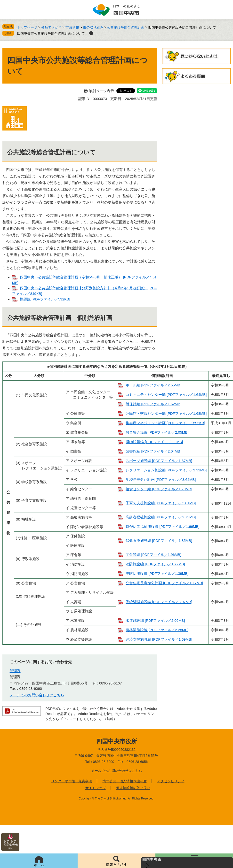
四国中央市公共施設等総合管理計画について (51, 33)
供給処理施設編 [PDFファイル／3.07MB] (159, 602)
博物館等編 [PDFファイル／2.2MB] (154, 442)
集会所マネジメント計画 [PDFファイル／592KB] (165, 423)
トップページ (27, 27)
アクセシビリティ (171, 781)
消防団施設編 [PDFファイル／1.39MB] (157, 573)
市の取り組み (93, 27)
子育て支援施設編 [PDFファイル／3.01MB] (161, 503)
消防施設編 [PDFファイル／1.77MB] (155, 564)
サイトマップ (96, 788)
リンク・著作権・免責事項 (72, 781)
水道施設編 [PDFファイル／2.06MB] (155, 620)
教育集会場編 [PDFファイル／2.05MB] (157, 432)
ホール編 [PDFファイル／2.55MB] (153, 385)
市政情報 (72, 27)
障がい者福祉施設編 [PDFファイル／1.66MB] (162, 526)
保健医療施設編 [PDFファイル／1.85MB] (159, 541)
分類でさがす (51, 27)
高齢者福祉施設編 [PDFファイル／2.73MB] (161, 517)
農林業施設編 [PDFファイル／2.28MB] (157, 630)
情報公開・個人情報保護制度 (125, 781)
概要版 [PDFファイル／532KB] (45, 299)
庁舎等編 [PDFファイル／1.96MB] (153, 555)
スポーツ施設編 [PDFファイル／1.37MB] (159, 461)
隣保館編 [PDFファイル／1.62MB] (153, 404)
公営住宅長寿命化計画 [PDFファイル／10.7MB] (164, 583)
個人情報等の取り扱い (133, 788)
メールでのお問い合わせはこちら (37, 695)
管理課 (15, 671)
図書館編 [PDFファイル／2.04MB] (153, 451)
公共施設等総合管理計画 (126, 27)
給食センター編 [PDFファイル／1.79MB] (159, 489)
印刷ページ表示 (101, 91)
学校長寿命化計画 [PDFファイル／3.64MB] (161, 480)
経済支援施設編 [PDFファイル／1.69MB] (159, 639)
